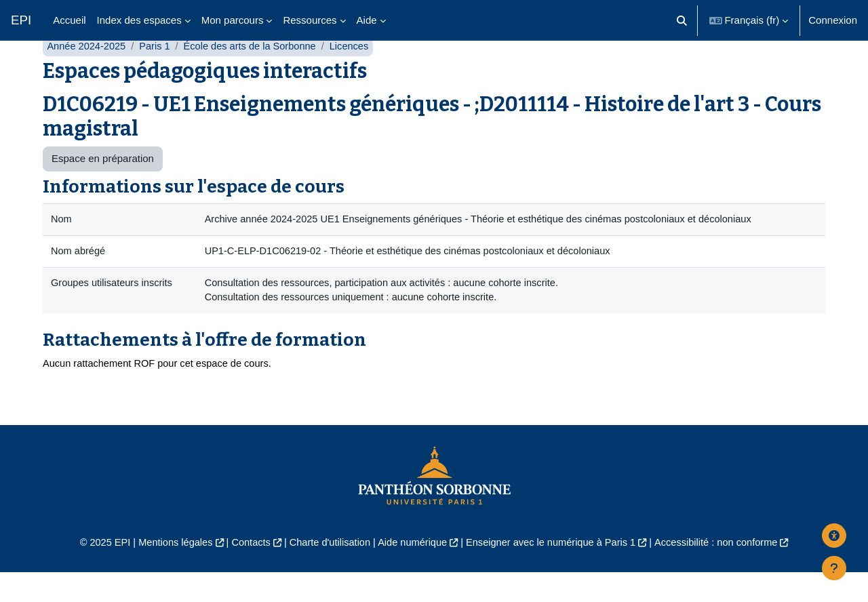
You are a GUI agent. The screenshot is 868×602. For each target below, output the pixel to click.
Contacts (245, 572)
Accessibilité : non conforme (725, 572)
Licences (357, 73)
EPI (21, 20)
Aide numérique (411, 572)
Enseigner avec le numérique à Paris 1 (555, 572)
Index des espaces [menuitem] (139, 20)
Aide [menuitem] (367, 20)
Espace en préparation (103, 185)
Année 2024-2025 (87, 73)
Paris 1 (158, 73)
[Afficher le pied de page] (834, 568)
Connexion (833, 20)
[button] (682, 20)
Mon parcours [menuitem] (233, 20)
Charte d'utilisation (327, 572)
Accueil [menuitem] (69, 20)
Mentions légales (167, 572)
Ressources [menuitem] (310, 20)
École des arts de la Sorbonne (255, 73)
